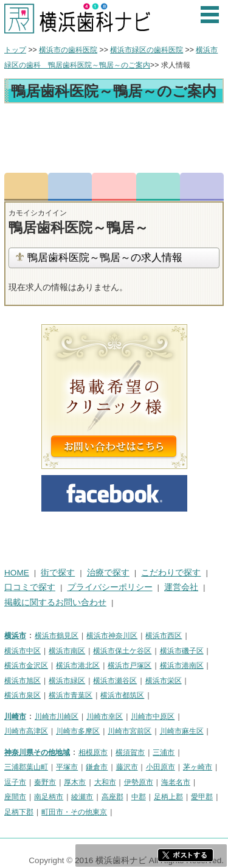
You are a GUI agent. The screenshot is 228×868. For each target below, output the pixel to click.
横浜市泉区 (22, 695)
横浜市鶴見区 (57, 636)
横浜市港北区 (78, 665)
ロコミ (158, 187)
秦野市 (45, 782)
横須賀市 (130, 752)
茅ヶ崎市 (198, 767)
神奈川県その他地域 (37, 752)
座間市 (15, 797)
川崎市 (15, 717)
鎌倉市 (97, 767)
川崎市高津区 (26, 731)
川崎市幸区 (105, 717)
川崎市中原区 (153, 717)
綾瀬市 (82, 797)
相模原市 (93, 752)
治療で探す (108, 573)
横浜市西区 (164, 636)
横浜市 (15, 636)
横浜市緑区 (67, 681)
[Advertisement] (114, 140)
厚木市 (75, 782)
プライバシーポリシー (110, 587)
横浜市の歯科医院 (68, 50)
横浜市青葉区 (71, 695)
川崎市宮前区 (130, 731)
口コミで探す (30, 587)
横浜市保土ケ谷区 (122, 651)
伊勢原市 (139, 782)
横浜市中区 (22, 651)
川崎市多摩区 (78, 731)
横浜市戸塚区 (130, 665)
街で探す (58, 573)
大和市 (105, 782)
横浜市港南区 (182, 665)
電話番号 (70, 187)
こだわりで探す (171, 573)
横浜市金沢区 (26, 665)
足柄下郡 (19, 812)
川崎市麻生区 (182, 731)
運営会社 (181, 587)
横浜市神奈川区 (112, 636)
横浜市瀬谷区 (115, 681)
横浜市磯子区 (182, 651)
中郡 (139, 797)
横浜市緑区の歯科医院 (147, 50)
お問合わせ (114, 187)
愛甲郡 (202, 797)
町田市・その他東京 (74, 812)
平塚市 (67, 767)
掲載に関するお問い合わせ (55, 602)
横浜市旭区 (22, 681)
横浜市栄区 (164, 681)
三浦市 (164, 752)
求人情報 (202, 187)
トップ (15, 50)
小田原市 (161, 767)
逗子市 (15, 782)
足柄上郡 (168, 797)
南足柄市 (49, 797)
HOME (17, 573)
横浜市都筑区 (122, 695)
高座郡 (112, 797)
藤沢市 (127, 767)
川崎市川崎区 (57, 717)
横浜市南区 (67, 651)
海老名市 (176, 782)
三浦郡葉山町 (26, 767)
